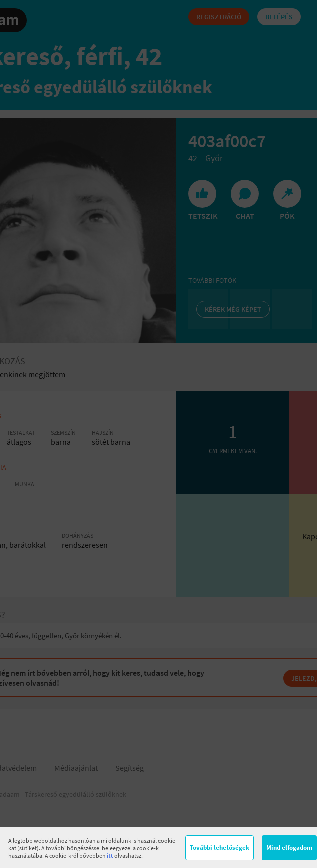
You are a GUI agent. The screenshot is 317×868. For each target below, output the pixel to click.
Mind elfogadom (289, 848)
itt (110, 856)
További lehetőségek (219, 848)
